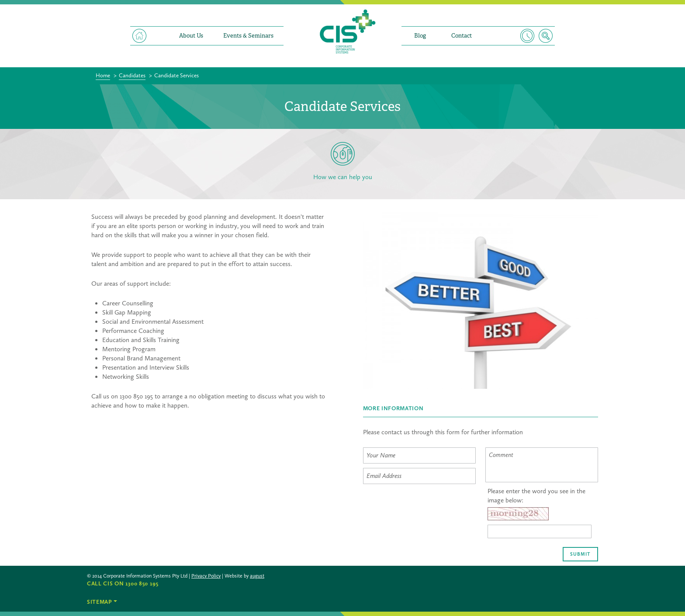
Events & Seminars (248, 36)
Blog (420, 36)
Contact (462, 36)
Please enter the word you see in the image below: (536, 496)
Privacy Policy (206, 576)
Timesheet (527, 36)
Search (546, 36)
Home (139, 36)
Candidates (132, 75)
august (257, 576)
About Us (191, 36)
